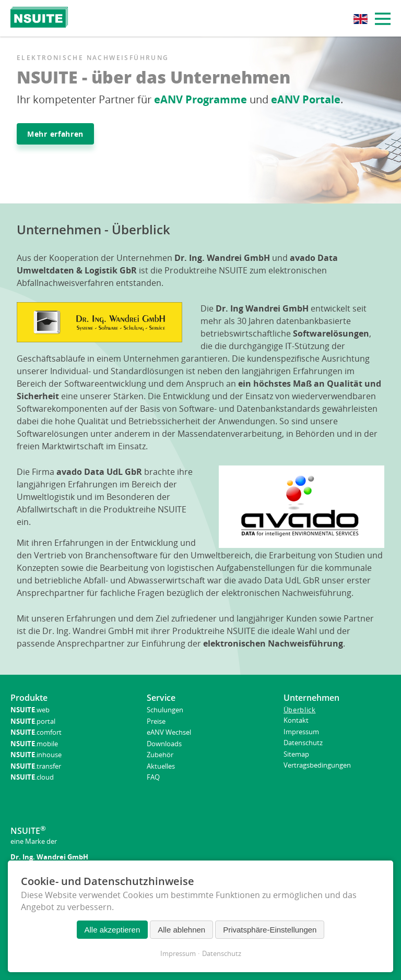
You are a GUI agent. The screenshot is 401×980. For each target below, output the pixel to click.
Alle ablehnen (181, 930)
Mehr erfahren (55, 134)
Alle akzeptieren (113, 930)
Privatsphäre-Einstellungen (270, 930)
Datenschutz (222, 953)
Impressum (178, 953)
